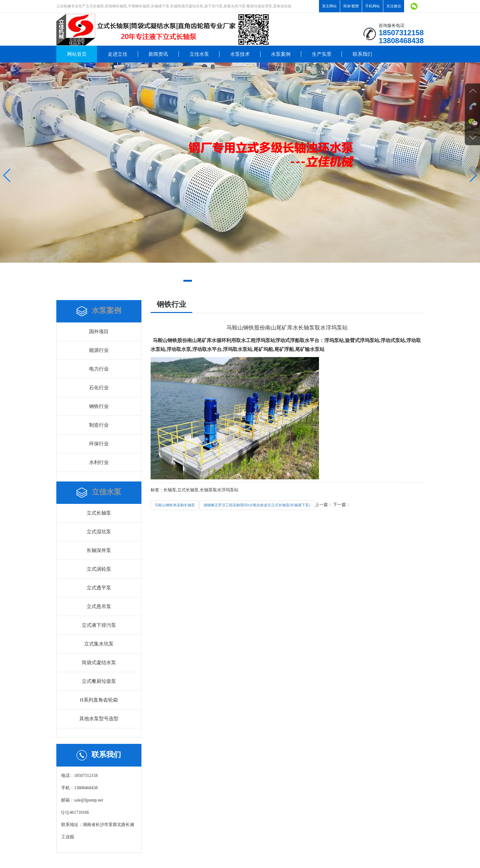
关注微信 (394, 6)
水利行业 (99, 462)
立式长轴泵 (99, 513)
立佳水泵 (199, 54)
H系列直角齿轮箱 (99, 700)
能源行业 (99, 350)
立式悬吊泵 (99, 606)
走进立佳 (118, 54)
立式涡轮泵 (99, 569)
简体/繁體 (351, 6)
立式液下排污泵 (99, 625)
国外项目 (99, 331)
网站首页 (77, 54)
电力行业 (99, 369)
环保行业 (99, 444)
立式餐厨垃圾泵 (99, 681)
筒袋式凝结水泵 (99, 662)
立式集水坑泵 (99, 644)
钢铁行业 (99, 406)
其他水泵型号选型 (99, 719)
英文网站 (329, 6)
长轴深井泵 (99, 550)
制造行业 (99, 425)
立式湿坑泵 (99, 532)
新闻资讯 (158, 54)
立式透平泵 (99, 588)
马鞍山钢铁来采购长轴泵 (175, 505)
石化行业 (99, 388)
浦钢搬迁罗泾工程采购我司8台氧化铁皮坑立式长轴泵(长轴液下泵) (257, 505)
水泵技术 (240, 54)
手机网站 (373, 6)
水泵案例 (281, 54)
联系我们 (362, 54)
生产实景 (322, 54)
